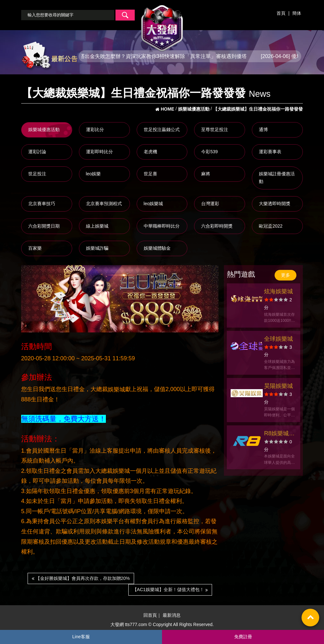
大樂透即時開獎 (275, 204)
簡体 (297, 13)
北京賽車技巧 (42, 204)
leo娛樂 (94, 174)
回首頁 (150, 615)
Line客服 (81, 637)
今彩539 (209, 152)
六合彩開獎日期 (44, 226)
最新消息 (172, 615)
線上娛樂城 (97, 226)
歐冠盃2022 (271, 226)
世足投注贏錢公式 (162, 130)
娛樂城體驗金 (157, 248)
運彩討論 (37, 152)
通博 (263, 130)
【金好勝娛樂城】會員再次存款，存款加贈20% (81, 578)
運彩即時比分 (99, 152)
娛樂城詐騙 (97, 248)
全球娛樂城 (278, 339)
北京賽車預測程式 (104, 204)
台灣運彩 (210, 204)
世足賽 (150, 174)
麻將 (206, 174)
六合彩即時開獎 (217, 226)
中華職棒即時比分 (162, 226)
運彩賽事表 (270, 152)
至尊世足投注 (215, 130)
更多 (286, 275)
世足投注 (37, 174)
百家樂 (35, 248)
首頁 (281, 13)
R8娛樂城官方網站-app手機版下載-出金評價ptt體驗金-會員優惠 (279, 434)
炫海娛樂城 (278, 291)
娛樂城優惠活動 (44, 130)
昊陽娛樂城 (278, 386)
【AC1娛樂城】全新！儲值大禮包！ (170, 590)
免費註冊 (243, 637)
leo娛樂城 (153, 204)
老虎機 (150, 152)
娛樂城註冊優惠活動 (277, 178)
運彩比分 (95, 130)
